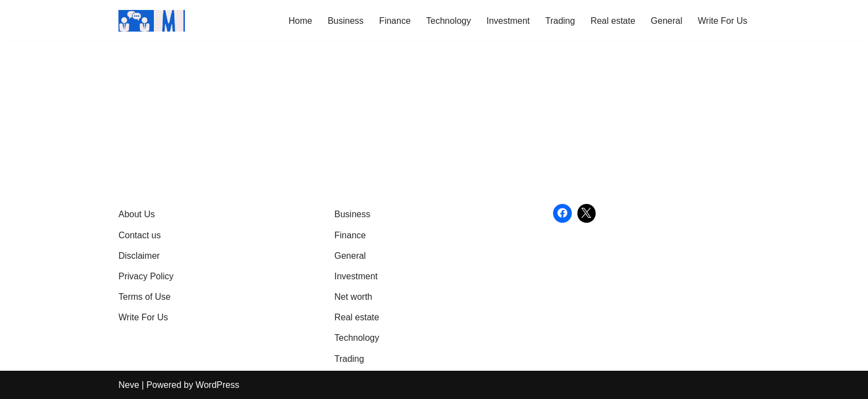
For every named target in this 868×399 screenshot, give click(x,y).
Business (346, 21)
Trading (560, 21)
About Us (137, 214)
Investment (508, 21)
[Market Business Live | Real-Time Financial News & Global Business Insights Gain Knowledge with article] (152, 21)
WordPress (217, 385)
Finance (395, 21)
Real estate (613, 21)
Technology (449, 21)
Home (300, 21)
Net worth (353, 297)
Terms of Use (144, 297)
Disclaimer (139, 256)
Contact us (139, 235)
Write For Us (723, 21)
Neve (129, 385)
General (667, 21)
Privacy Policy (146, 276)
